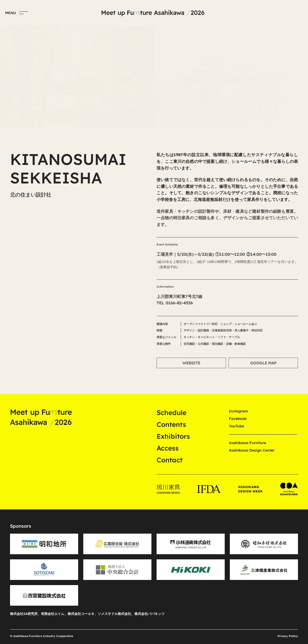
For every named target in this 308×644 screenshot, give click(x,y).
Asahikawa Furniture (247, 443)
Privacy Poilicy (288, 636)
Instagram (238, 411)
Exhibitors (173, 436)
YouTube (236, 426)
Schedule (171, 413)
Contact (170, 460)
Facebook (238, 419)
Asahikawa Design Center (252, 450)
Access (168, 448)
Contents (171, 424)
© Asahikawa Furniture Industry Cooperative (42, 636)
